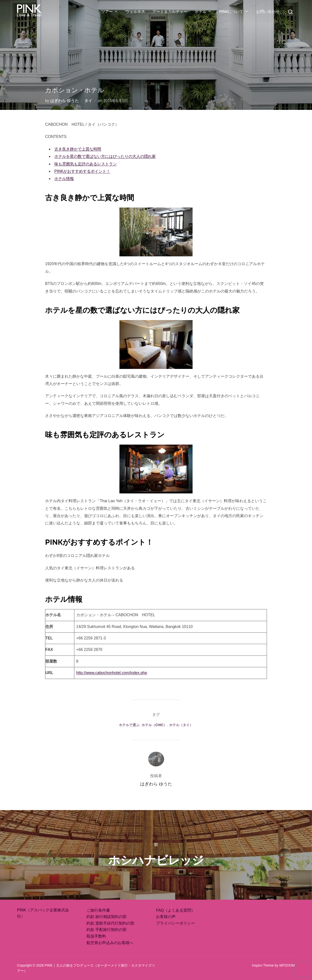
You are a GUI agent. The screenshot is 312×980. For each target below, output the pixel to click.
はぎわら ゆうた (64, 101)
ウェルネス (135, 12)
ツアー (110, 12)
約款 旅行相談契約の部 (107, 917)
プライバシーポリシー (175, 923)
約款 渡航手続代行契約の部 (110, 923)
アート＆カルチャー (170, 12)
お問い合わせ (268, 12)
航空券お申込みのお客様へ (110, 943)
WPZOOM (287, 965)
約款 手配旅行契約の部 (107, 930)
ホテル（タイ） (181, 725)
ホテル (203, 12)
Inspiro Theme (263, 965)
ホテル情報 (64, 179)
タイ (88, 101)
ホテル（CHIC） (154, 725)
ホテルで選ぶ (129, 725)
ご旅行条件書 (98, 910)
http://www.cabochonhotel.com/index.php (112, 673)
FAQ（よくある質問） (175, 910)
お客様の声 (166, 917)
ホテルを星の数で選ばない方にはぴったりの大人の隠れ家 (105, 156)
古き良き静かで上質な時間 (78, 149)
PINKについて (234, 12)
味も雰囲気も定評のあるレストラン (86, 164)
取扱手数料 (96, 936)
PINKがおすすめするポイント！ (82, 171)
